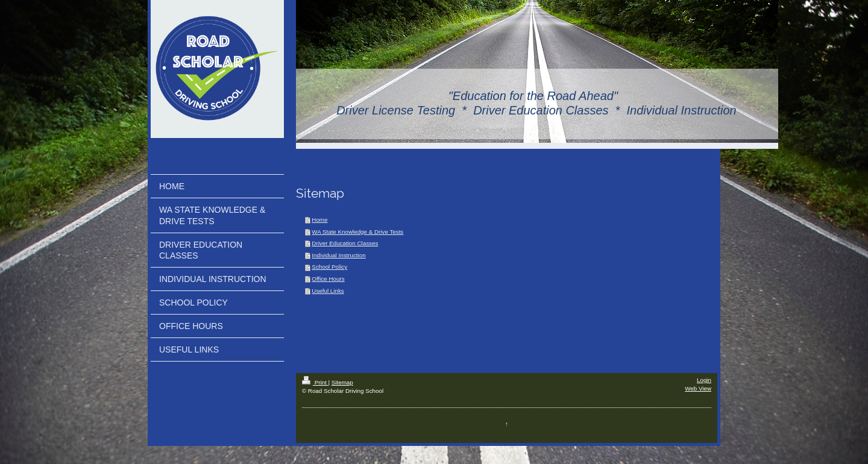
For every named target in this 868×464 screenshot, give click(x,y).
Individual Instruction (338, 255)
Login (704, 380)
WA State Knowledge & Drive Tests (357, 232)
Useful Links (328, 291)
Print (315, 382)
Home (319, 220)
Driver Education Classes (345, 243)
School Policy (329, 267)
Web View (698, 388)
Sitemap (342, 382)
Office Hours (328, 279)
